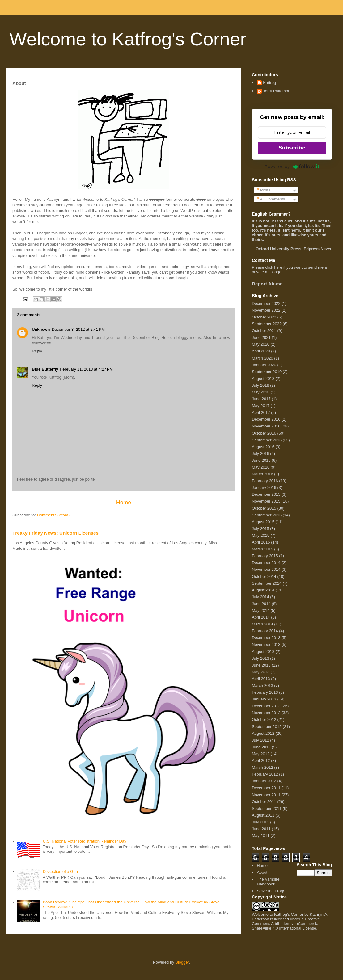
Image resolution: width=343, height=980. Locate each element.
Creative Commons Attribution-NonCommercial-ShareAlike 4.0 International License (286, 924)
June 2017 (261, 399)
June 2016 (261, 460)
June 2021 (261, 337)
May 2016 (261, 467)
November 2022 (266, 310)
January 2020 (264, 365)
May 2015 (261, 535)
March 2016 (263, 474)
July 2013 (260, 658)
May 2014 (261, 610)
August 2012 (263, 733)
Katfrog (269, 83)
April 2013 (261, 679)
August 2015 (263, 522)
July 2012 (260, 740)
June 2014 (261, 604)
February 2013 (265, 692)
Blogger (182, 962)
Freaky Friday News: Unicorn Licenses (55, 533)
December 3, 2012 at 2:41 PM (78, 329)
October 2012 (264, 719)
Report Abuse (267, 284)
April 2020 (261, 351)
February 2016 (265, 481)
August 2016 (263, 447)
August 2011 (263, 815)
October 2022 (264, 317)
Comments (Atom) (53, 515)
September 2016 (267, 440)
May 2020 (261, 344)
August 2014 (263, 590)
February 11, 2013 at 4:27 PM (86, 369)
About (262, 872)
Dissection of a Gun (60, 871)
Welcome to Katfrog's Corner (128, 39)
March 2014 (263, 624)
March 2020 (263, 358)
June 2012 (261, 747)
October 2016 (264, 433)
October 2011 (264, 802)
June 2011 (261, 829)
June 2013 (261, 665)
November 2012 (266, 713)
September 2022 (267, 324)
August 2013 (263, 652)
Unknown (41, 329)
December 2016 (266, 419)
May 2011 (261, 836)
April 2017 (261, 412)
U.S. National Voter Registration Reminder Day (84, 841)
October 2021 (264, 331)
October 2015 (264, 508)
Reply (37, 351)
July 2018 (260, 385)
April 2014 (261, 617)
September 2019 (267, 372)
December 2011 (266, 788)
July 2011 (260, 822)
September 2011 (267, 808)
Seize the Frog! (270, 891)
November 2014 (266, 569)
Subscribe (292, 148)
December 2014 (266, 563)
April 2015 (261, 542)
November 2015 (266, 501)
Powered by (292, 166)
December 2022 (266, 303)
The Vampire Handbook (268, 882)
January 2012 (264, 781)
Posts (263, 190)
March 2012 (263, 767)
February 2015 (265, 556)
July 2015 (260, 529)
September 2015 (267, 515)
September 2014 (267, 583)
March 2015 (263, 549)
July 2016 (260, 454)
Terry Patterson (277, 91)
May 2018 (261, 392)
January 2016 (264, 488)
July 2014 (260, 597)
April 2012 (261, 761)
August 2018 (263, 379)
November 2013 (266, 644)
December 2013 (266, 638)
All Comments (270, 199)
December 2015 (266, 494)
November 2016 (266, 426)
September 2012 (267, 727)
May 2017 (261, 406)
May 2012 (261, 754)
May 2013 (261, 672)
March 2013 (263, 686)
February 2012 (265, 774)
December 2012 (266, 706)
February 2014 (265, 631)
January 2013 (264, 699)
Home (124, 503)
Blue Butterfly (45, 369)
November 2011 (266, 795)
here (278, 267)
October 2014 (264, 576)
